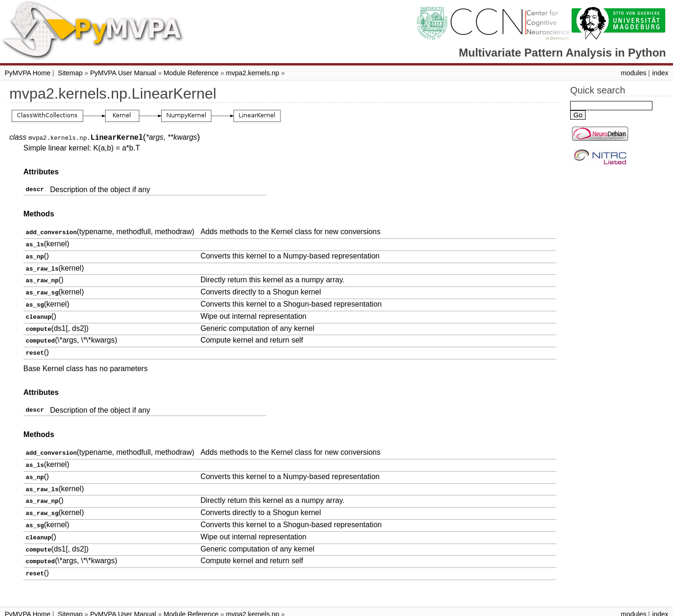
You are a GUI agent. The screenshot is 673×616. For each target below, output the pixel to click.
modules (633, 73)
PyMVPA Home (28, 73)
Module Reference (191, 73)
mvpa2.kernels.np (253, 73)
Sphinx (400, 609)
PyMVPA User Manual (123, 73)
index (660, 73)
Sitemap (70, 73)
